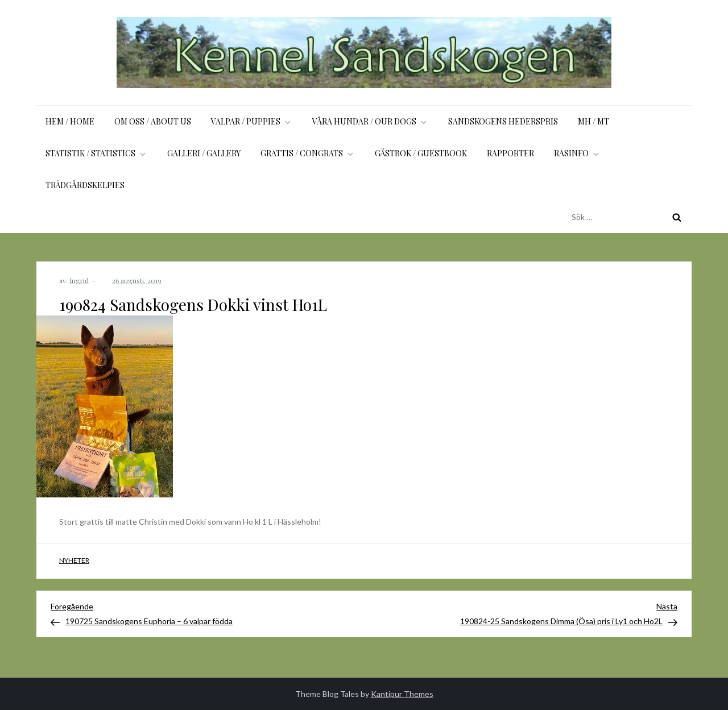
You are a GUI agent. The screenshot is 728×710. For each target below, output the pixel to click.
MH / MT (593, 121)
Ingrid (79, 280)
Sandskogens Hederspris (503, 121)
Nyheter (74, 560)
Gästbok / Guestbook (421, 153)
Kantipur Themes (402, 694)
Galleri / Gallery (204, 153)
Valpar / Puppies (252, 121)
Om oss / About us (153, 121)
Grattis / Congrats (308, 153)
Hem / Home (70, 121)
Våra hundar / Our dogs (370, 121)
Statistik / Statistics (96, 153)
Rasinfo (577, 153)
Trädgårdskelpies (85, 185)
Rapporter (510, 153)
